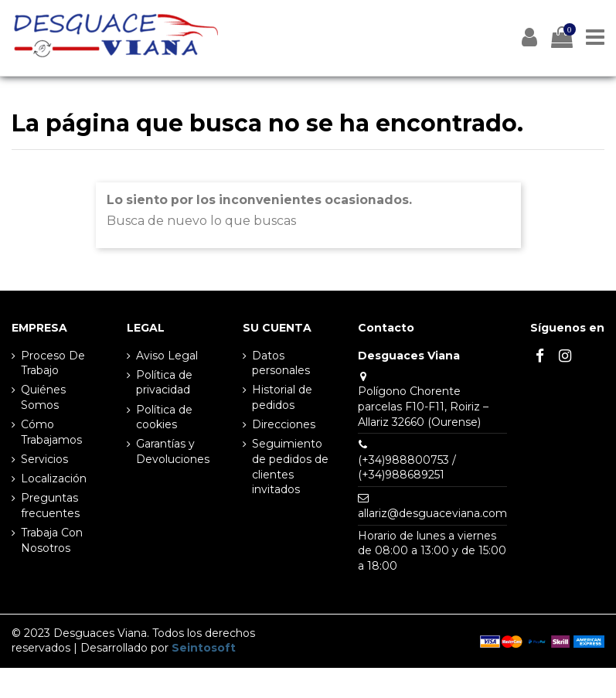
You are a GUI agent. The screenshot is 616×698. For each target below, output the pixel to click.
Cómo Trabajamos (51, 432)
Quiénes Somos (43, 397)
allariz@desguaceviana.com (432, 513)
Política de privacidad (164, 383)
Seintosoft (204, 648)
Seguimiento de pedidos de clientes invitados (290, 466)
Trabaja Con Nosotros (52, 540)
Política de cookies (164, 417)
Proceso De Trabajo (53, 363)
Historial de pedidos (282, 397)
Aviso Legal (167, 356)
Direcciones (284, 424)
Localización (54, 478)
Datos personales (281, 363)
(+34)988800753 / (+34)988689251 (407, 468)
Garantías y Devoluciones (173, 451)
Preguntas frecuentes (50, 506)
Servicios (44, 459)
